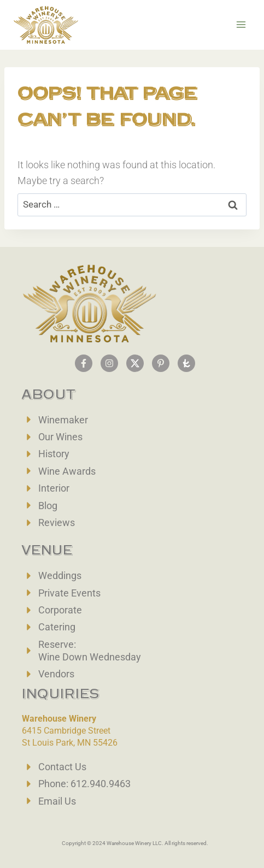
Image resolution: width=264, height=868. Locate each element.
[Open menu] (241, 25)
